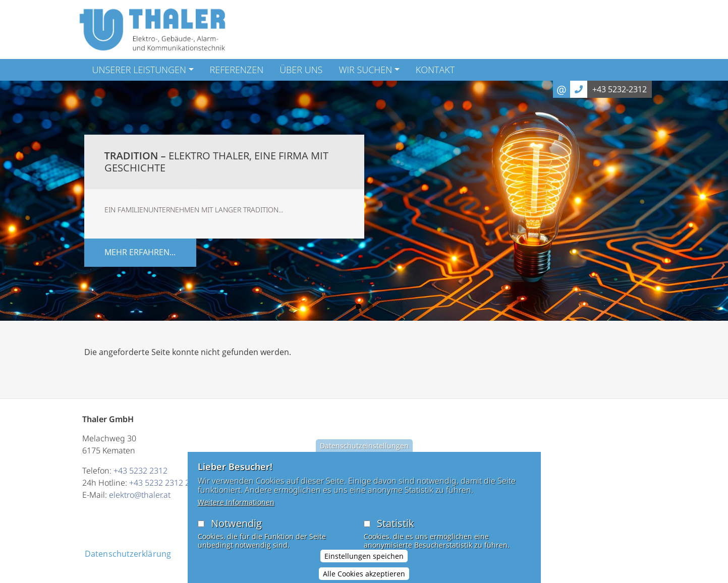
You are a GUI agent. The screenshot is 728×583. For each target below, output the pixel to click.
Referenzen (237, 70)
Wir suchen (365, 70)
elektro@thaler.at (140, 495)
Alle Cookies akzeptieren (364, 575)
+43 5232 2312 (141, 471)
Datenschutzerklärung (128, 554)
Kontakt (435, 70)
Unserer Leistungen (139, 70)
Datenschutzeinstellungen (364, 447)
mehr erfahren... (140, 252)
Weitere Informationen (236, 504)
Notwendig (236, 525)
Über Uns (301, 70)
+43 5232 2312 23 (162, 483)
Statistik (396, 525)
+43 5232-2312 (620, 89)
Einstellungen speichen (364, 557)
